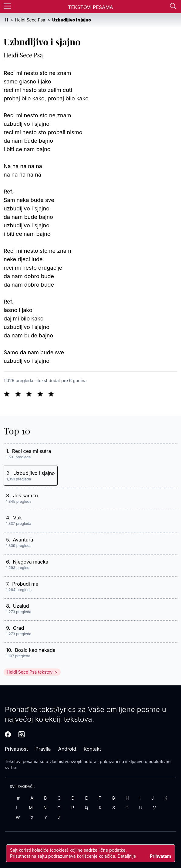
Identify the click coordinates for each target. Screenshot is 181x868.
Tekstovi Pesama (90, 7)
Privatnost (16, 749)
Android (67, 749)
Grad (19, 628)
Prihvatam (160, 856)
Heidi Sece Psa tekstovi (30, 672)
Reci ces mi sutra (32, 451)
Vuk (17, 518)
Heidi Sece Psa (23, 55)
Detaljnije (127, 856)
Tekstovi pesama (22, 761)
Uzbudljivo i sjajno (34, 473)
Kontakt (92, 749)
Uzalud (21, 606)
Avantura (23, 540)
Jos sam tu (25, 496)
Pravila (43, 749)
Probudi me (25, 584)
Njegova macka (31, 562)
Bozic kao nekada (35, 650)
